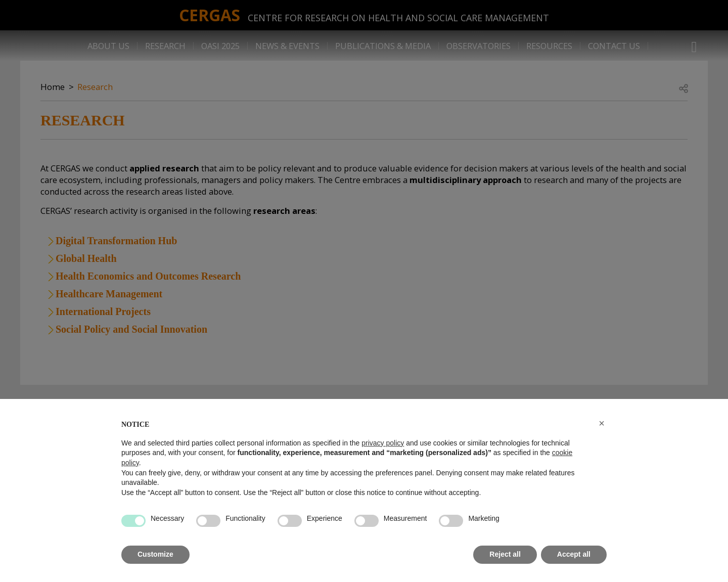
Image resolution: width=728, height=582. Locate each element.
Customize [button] (155, 554)
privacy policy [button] (383, 443)
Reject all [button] (505, 554)
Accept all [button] (574, 554)
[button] (602, 423)
